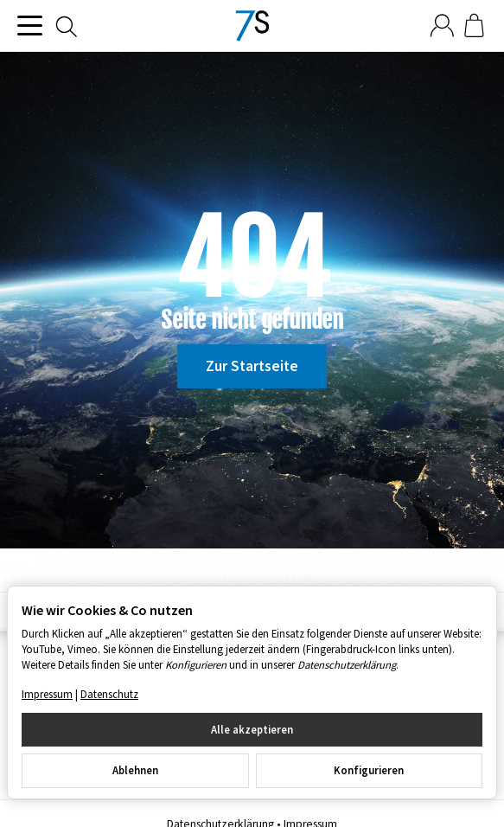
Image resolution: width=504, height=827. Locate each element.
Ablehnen (135, 770)
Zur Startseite (252, 366)
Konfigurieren (369, 770)
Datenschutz (109, 694)
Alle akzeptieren (252, 729)
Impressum (47, 694)
